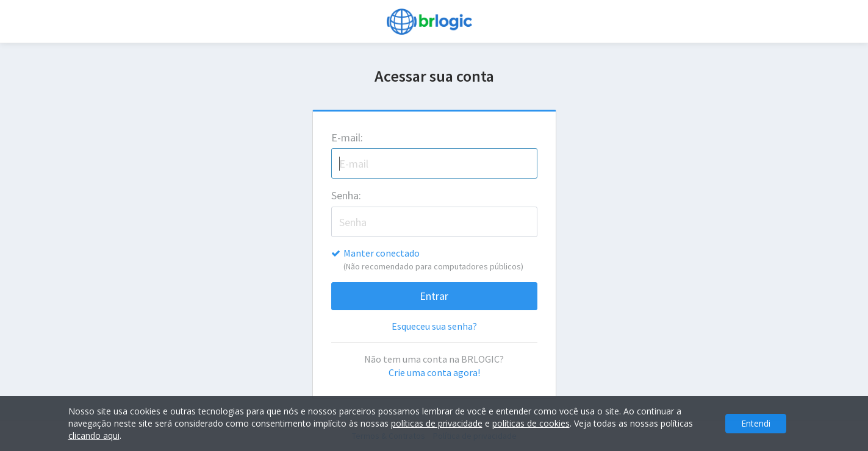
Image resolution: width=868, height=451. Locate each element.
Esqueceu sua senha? (434, 326)
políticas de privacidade (437, 423)
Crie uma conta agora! (434, 372)
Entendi (756, 423)
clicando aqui (94, 435)
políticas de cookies (531, 423)
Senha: (346, 195)
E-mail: (347, 137)
